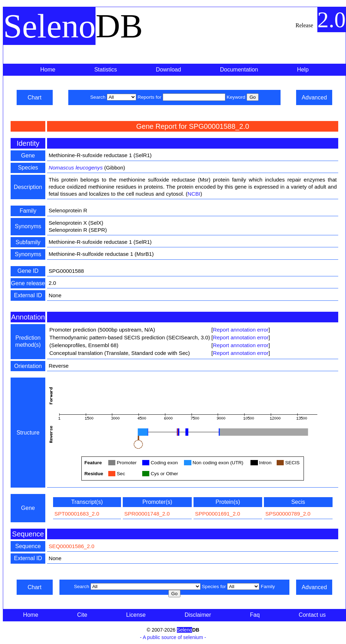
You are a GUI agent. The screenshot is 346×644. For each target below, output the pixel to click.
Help (303, 70)
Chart (34, 97)
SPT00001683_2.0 (77, 514)
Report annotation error (241, 330)
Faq (255, 615)
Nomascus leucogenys (76, 168)
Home (48, 70)
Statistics (105, 70)
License (136, 615)
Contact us (312, 615)
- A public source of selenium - (173, 637)
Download (169, 70)
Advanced (314, 97)
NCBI (194, 194)
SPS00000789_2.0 (288, 514)
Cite (82, 615)
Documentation (239, 70)
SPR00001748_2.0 (147, 514)
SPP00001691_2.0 (218, 514)
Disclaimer (198, 615)
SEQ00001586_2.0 (71, 546)
